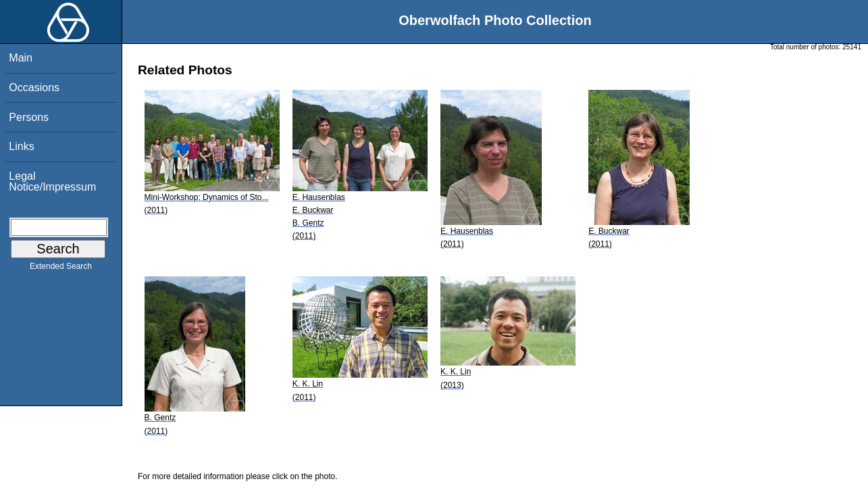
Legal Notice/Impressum (52, 181)
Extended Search (61, 269)
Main (21, 58)
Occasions (34, 88)
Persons (29, 117)
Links (21, 146)
